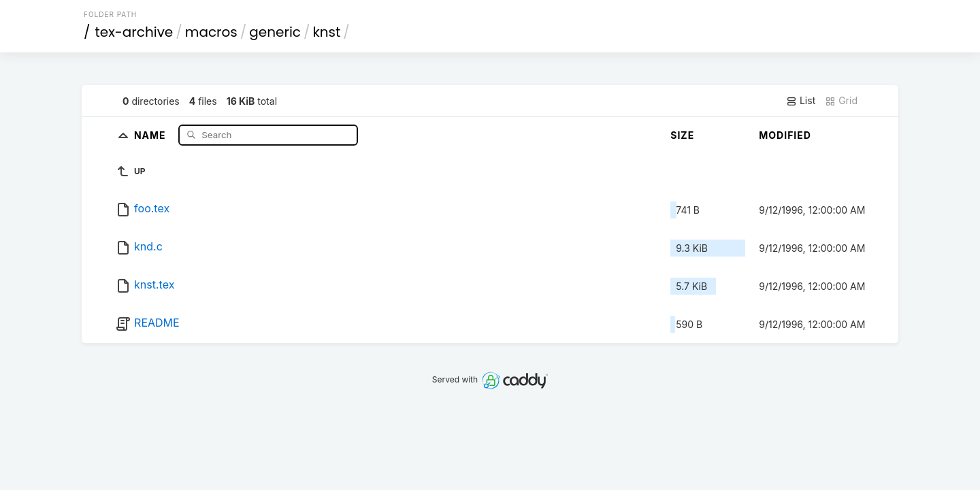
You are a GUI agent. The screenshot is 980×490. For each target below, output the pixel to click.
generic (275, 32)
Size (682, 135)
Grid (841, 101)
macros (211, 32)
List (801, 101)
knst (326, 32)
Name (151, 134)
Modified (785, 135)
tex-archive (134, 32)
